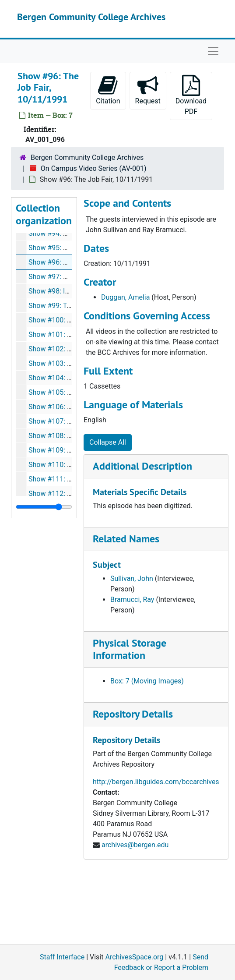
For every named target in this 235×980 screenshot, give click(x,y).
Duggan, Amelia (125, 297)
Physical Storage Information (130, 649)
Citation (108, 90)
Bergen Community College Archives (91, 17)
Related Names (126, 539)
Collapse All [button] (108, 442)
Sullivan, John (132, 578)
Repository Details (133, 714)
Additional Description (142, 466)
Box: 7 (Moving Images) (147, 681)
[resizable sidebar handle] (44, 507)
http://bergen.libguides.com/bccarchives (156, 782)
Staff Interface (62, 957)
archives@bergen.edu (135, 845)
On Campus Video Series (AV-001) (94, 168)
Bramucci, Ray (132, 600)
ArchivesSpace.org (134, 957)
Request (148, 90)
